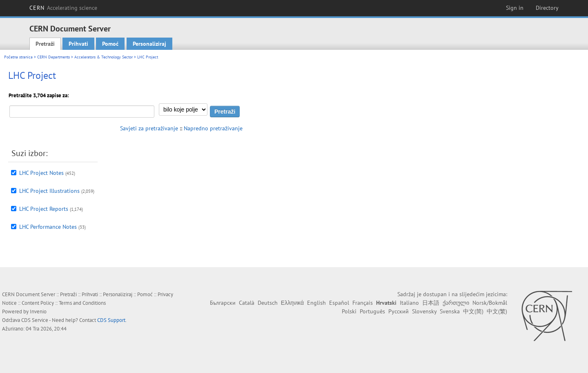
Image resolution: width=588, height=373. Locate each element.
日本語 (431, 303)
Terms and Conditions (82, 303)
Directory (547, 8)
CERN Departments (53, 57)
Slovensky (424, 311)
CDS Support (111, 320)
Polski (349, 311)
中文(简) (473, 311)
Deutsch (268, 303)
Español (339, 303)
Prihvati (78, 44)
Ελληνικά (292, 303)
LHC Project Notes (41, 173)
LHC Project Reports (44, 209)
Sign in (515, 8)
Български (223, 303)
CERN (63, 8)
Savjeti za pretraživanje (149, 128)
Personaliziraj (149, 44)
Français (363, 303)
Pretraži (45, 44)
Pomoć (110, 44)
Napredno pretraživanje (213, 128)
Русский (399, 311)
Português (372, 311)
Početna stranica (18, 57)
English (316, 303)
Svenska (450, 311)
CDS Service (35, 320)
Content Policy (38, 303)
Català (247, 303)
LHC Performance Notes (48, 227)
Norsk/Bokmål (490, 303)
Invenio (38, 312)
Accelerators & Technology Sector (104, 57)
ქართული (456, 303)
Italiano (409, 303)
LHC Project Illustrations (49, 191)
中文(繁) (497, 311)
